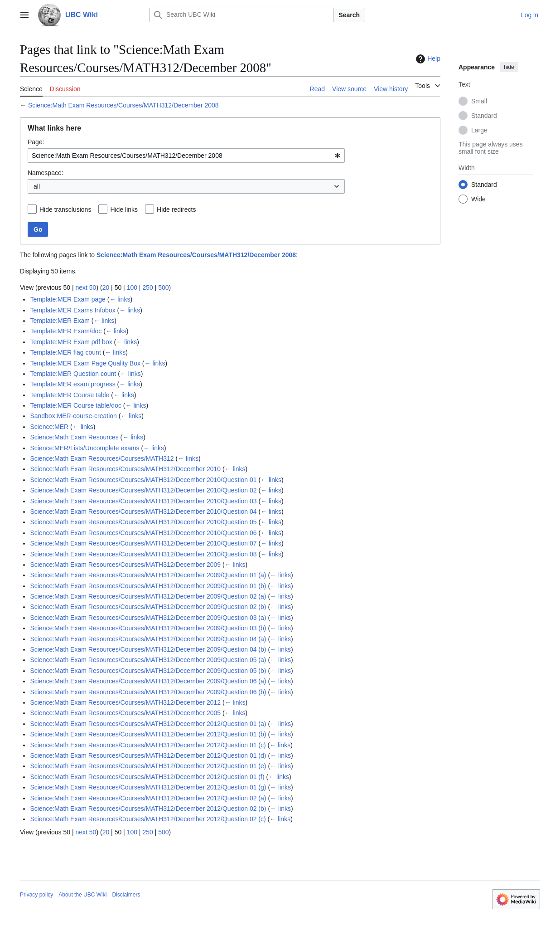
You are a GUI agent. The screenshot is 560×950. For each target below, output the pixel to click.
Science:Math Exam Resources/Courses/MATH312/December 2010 (125, 469)
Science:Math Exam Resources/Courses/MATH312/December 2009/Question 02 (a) (148, 596)
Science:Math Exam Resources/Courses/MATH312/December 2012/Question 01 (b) (148, 734)
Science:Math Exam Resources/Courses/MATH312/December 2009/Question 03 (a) (148, 618)
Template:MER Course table (70, 395)
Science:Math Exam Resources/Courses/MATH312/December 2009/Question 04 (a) (148, 639)
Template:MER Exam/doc (66, 331)
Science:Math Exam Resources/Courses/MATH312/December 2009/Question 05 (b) (148, 671)
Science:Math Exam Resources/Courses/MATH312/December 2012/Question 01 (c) (148, 745)
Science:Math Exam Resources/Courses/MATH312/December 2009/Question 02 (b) (148, 607)
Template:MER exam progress (72, 384)
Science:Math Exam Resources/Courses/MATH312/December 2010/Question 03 (143, 501)
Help (427, 59)
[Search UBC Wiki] (241, 15)
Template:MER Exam (60, 321)
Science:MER (49, 427)
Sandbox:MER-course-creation (73, 416)
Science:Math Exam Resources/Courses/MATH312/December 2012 (125, 702)
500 (163, 287)
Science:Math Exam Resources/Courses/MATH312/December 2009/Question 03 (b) (148, 628)
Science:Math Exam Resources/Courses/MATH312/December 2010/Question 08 (143, 554)
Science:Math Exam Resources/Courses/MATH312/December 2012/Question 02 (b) (148, 809)
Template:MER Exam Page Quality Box (85, 363)
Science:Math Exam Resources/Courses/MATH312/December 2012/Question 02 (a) (148, 798)
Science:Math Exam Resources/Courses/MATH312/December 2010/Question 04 (143, 512)
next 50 (86, 287)
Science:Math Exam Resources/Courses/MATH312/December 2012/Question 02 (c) (148, 819)
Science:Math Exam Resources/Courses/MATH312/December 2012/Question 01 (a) (148, 724)
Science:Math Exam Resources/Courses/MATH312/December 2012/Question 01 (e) (148, 766)
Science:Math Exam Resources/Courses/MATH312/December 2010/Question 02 (143, 490)
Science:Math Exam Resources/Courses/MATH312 (102, 458)
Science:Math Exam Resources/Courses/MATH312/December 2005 (125, 713)
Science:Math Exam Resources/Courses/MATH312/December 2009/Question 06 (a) (148, 681)
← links (120, 299)
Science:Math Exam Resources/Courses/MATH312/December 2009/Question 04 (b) (148, 649)
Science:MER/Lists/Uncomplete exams (84, 448)
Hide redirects (176, 209)
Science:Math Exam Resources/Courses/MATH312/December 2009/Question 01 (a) (148, 575)
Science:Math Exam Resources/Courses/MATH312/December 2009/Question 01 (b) (148, 586)
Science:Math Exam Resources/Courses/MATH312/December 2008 (123, 105)
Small (479, 101)
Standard (484, 116)
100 (132, 287)
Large (479, 130)
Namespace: (46, 173)
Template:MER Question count (73, 374)
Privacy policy (36, 895)
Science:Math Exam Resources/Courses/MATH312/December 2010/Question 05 (143, 522)
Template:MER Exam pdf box (71, 342)
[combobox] (186, 156)
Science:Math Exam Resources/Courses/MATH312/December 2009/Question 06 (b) (148, 692)
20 (106, 287)
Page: (36, 142)
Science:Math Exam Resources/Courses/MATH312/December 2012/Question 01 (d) (148, 755)
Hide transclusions (65, 209)
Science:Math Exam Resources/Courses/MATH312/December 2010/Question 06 (143, 533)
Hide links (124, 209)
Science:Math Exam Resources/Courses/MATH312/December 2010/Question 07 (143, 543)
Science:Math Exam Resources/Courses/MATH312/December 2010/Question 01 (143, 480)
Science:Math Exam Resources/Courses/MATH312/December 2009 (125, 565)
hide (509, 67)
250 (147, 287)
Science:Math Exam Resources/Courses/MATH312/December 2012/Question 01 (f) (147, 777)
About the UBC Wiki (82, 895)
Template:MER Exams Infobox (72, 310)
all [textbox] (37, 186)
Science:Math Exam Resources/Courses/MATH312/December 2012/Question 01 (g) (148, 787)
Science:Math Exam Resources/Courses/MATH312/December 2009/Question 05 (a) (148, 660)
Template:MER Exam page (68, 299)
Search (349, 15)
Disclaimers (126, 895)
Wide (478, 199)
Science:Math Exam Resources (74, 437)
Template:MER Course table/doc (76, 405)
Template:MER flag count (65, 352)
